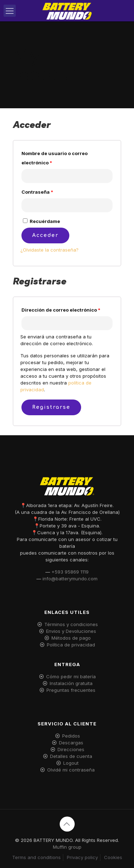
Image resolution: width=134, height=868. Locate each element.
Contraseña (37, 192)
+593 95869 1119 (70, 572)
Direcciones (71, 749)
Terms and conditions (36, 857)
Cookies (113, 857)
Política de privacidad (71, 645)
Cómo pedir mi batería (71, 676)
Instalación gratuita (71, 683)
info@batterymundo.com (70, 579)
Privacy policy (82, 857)
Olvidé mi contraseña (71, 770)
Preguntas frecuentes (71, 690)
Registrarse (51, 407)
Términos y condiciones (71, 624)
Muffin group (67, 847)
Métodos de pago (71, 638)
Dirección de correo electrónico (61, 310)
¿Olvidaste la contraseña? (49, 250)
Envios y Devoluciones (71, 631)
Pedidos (71, 736)
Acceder (45, 235)
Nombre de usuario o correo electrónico (54, 158)
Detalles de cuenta (71, 756)
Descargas (71, 743)
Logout (71, 763)
